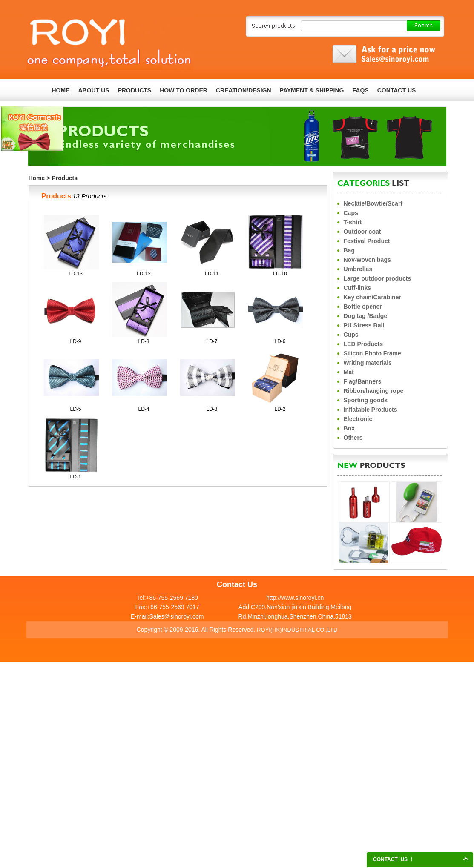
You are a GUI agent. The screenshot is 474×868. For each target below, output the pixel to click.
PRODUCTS (135, 90)
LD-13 (76, 274)
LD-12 (144, 274)
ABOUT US (94, 90)
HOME (61, 90)
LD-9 (75, 341)
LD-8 (144, 341)
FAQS (361, 90)
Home (37, 178)
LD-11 (212, 274)
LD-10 (280, 274)
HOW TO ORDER (184, 90)
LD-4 (144, 409)
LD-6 (280, 341)
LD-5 (75, 409)
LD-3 (212, 409)
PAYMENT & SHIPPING (312, 90)
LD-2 (280, 409)
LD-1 (75, 477)
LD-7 (212, 341)
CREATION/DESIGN (244, 90)
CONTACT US (397, 90)
